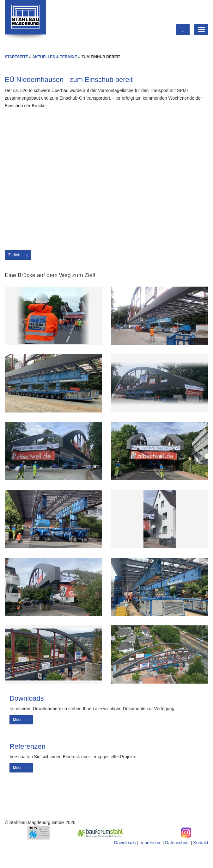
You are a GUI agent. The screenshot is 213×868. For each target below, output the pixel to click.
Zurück (18, 255)
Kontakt (201, 843)
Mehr (21, 720)
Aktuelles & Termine (55, 57)
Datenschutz (177, 843)
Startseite (16, 57)
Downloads (125, 843)
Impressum (151, 843)
